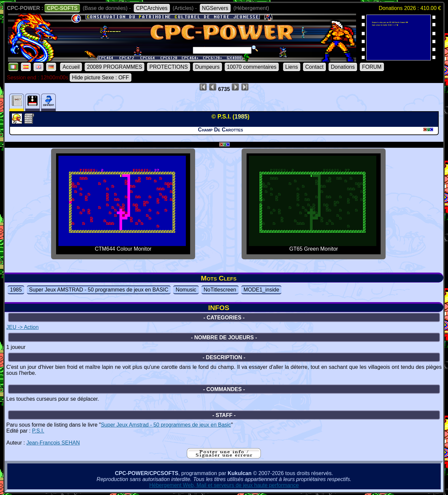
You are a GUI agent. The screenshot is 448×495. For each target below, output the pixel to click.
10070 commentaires (252, 67)
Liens (292, 67)
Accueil (71, 67)
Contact (314, 67)
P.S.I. (38, 431)
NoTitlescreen (220, 290)
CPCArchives (152, 8)
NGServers (215, 8)
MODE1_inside (261, 290)
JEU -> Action (22, 327)
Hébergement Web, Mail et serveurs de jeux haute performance (224, 485)
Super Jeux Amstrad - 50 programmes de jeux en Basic (166, 425)
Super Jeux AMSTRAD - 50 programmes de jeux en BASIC (99, 290)
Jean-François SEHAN (53, 443)
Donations (343, 67)
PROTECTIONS (169, 67)
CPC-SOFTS (62, 8)
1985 (16, 290)
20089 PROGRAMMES (114, 67)
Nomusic (186, 290)
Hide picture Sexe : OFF (101, 78)
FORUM (372, 67)
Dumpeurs (207, 67)
